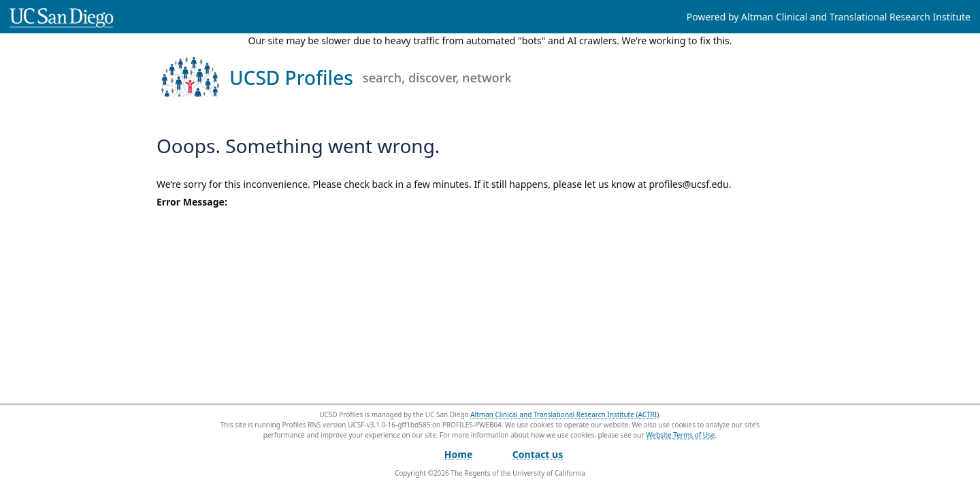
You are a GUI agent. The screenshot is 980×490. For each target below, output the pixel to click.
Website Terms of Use (680, 435)
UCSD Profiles (371, 78)
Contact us (538, 454)
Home (458, 454)
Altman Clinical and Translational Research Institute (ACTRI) (565, 414)
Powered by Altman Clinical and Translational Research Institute (829, 17)
